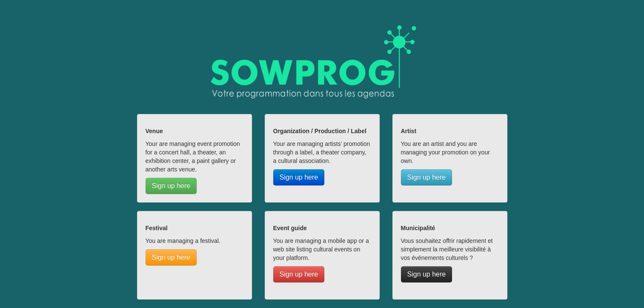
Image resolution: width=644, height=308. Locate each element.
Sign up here (171, 186)
